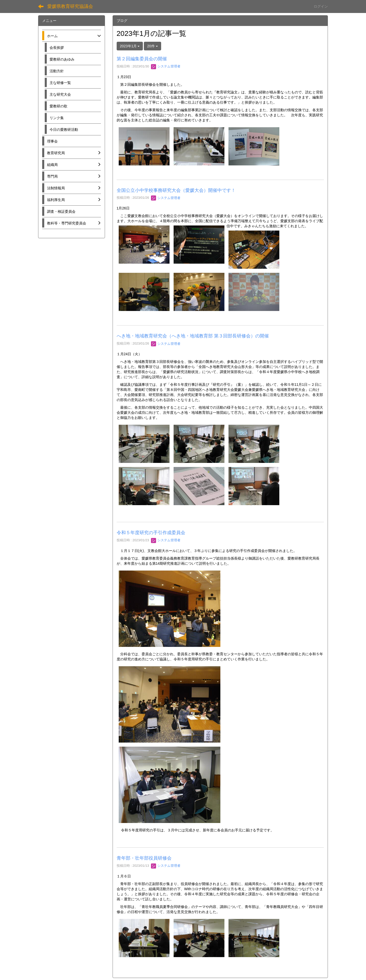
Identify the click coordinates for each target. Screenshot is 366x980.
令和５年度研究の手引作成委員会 (151, 533)
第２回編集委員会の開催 (142, 59)
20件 (152, 46)
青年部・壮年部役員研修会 (144, 858)
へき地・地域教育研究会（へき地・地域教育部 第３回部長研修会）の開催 (193, 336)
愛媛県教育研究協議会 (70, 6)
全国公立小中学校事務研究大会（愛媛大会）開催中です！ (176, 190)
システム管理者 (166, 66)
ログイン (321, 6)
